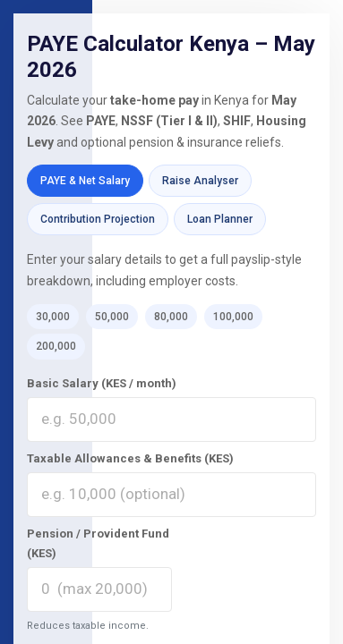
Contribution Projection (98, 219)
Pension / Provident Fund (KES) (98, 543)
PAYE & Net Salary (85, 181)
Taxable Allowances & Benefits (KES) (130, 458)
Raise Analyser (200, 181)
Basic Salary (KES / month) (102, 383)
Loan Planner (220, 219)
